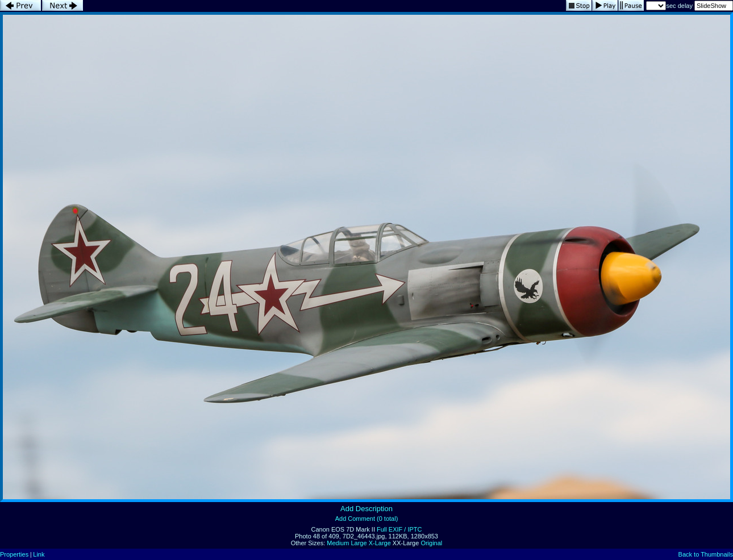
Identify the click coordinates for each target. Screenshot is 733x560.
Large (359, 543)
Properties (14, 554)
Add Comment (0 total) (367, 519)
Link (39, 554)
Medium (338, 543)
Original (431, 543)
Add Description (367, 509)
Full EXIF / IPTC (399, 529)
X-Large (380, 543)
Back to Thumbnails (706, 554)
